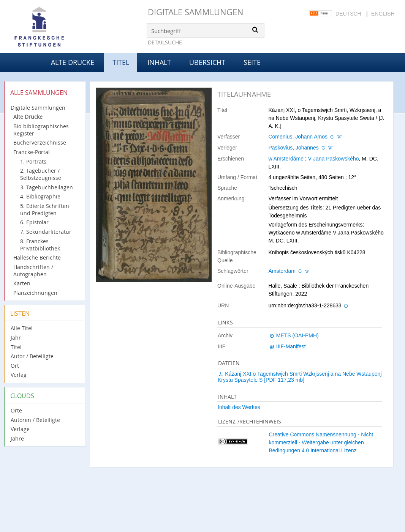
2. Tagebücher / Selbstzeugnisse (41, 174)
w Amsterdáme (286, 159)
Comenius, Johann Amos (298, 137)
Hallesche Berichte (37, 257)
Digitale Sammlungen (196, 12)
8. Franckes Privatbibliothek (40, 245)
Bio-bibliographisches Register (41, 130)
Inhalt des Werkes (239, 407)
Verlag (19, 375)
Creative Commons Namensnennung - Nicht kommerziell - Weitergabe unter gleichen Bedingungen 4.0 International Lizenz (321, 442)
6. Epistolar (34, 222)
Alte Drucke (73, 62)
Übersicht (207, 62)
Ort (15, 366)
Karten (22, 283)
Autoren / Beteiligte (35, 420)
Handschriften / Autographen (33, 271)
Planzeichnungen (35, 293)
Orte (16, 410)
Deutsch (348, 14)
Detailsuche (165, 42)
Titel (16, 347)
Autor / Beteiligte (32, 356)
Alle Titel (22, 328)
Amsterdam (282, 271)
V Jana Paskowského (334, 159)
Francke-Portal (32, 152)
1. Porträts (33, 161)
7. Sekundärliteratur (46, 232)
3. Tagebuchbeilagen (47, 187)
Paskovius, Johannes (293, 148)
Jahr (16, 338)
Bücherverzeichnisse (40, 142)
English (383, 14)
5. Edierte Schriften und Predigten (45, 209)
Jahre (17, 438)
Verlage (20, 429)
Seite (252, 62)
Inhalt (159, 62)
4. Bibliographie (40, 196)
